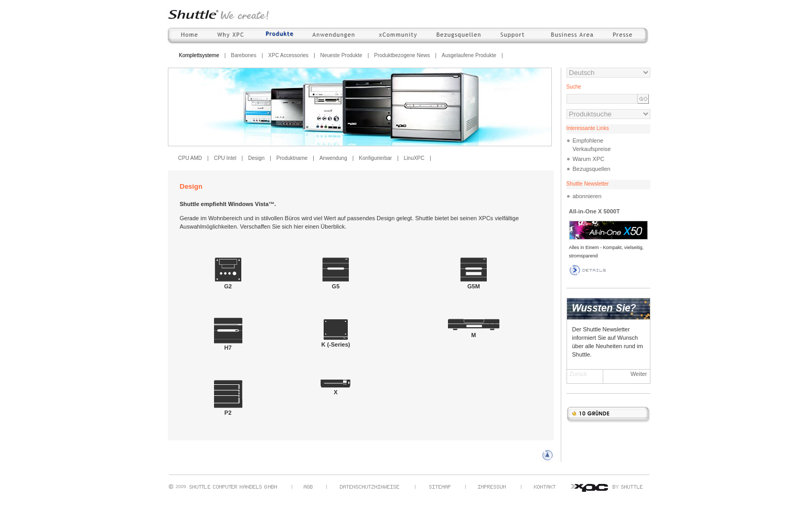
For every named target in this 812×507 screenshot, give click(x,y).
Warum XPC (589, 159)
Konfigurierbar (375, 158)
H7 (228, 344)
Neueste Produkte (341, 55)
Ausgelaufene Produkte (469, 55)
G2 (228, 283)
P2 (228, 409)
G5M (473, 283)
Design (256, 158)
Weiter (639, 374)
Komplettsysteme (199, 55)
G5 (335, 283)
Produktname (292, 158)
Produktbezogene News (402, 55)
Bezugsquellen (592, 169)
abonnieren (587, 196)
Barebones (243, 55)
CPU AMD (190, 158)
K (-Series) (335, 341)
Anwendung (333, 158)
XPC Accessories (288, 55)
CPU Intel (225, 158)
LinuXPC (414, 158)
